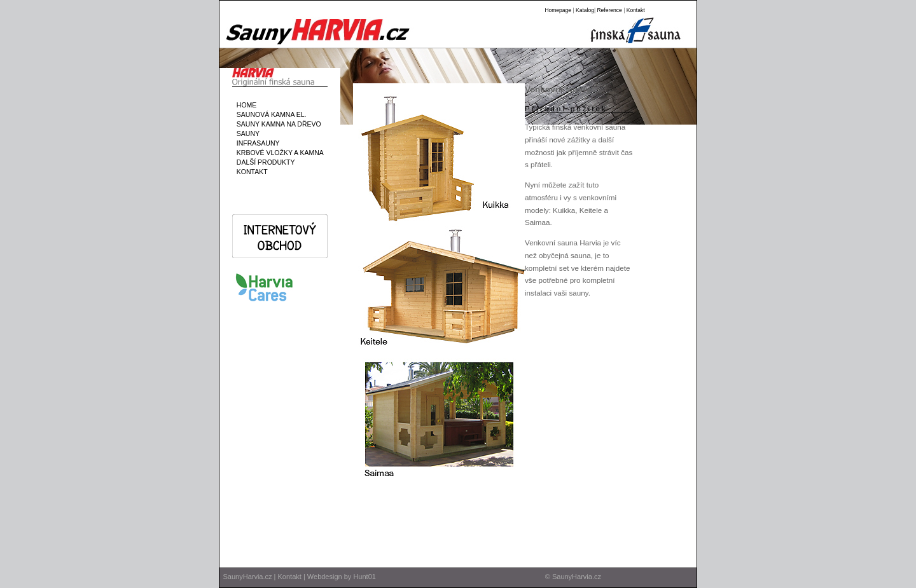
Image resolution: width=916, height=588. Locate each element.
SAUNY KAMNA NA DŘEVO (277, 124)
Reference (609, 10)
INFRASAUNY (256, 143)
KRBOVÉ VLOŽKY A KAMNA (278, 153)
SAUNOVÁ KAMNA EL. (270, 114)
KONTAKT (250, 172)
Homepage (558, 10)
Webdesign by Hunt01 (342, 577)
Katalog (585, 10)
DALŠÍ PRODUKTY (264, 162)
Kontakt (636, 10)
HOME (245, 105)
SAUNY (246, 133)
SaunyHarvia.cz (248, 577)
